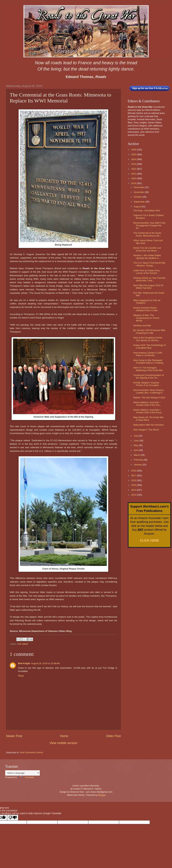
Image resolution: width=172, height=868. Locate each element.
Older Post (113, 736)
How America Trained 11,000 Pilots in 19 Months (148, 354)
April (136, 450)
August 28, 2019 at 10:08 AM (45, 663)
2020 (134, 178)
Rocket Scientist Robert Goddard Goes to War (145, 309)
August (138, 207)
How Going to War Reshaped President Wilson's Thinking (148, 362)
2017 (134, 475)
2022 (134, 169)
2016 (134, 480)
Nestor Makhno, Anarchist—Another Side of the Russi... (148, 411)
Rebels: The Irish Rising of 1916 (149, 398)
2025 (134, 154)
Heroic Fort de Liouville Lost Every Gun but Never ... (147, 249)
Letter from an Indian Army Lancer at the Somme (146, 272)
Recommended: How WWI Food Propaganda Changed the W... (149, 226)
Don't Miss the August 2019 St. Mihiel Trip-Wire (149, 287)
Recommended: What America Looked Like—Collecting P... (148, 391)
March (137, 455)
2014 (134, 490)
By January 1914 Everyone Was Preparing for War (149, 331)
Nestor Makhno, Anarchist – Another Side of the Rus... (147, 404)
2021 (134, 174)
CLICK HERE (149, 541)
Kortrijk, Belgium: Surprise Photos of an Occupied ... (147, 384)
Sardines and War (142, 325)
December (139, 187)
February (139, 460)
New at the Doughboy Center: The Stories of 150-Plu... (148, 339)
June (137, 441)
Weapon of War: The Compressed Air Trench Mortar (146, 318)
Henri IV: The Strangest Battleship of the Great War (148, 369)
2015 (134, 485)
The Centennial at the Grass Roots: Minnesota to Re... (147, 234)
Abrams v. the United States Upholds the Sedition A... (147, 257)
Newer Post (14, 736)
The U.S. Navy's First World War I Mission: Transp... (149, 264)
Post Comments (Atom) (31, 752)
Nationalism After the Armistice (148, 425)
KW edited (23, 644)
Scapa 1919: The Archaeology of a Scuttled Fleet (150, 346)
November (139, 192)
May (136, 445)
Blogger (102, 795)
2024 (134, 159)
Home (64, 736)
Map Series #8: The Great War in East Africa (148, 419)
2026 (134, 150)
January (138, 465)
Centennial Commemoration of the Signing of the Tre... (148, 376)
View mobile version (63, 743)
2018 (134, 471)
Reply (21, 676)
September (140, 202)
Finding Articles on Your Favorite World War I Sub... (149, 279)
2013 (134, 495)
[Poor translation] (13, 818)
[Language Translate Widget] (22, 773)
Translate (26, 777)
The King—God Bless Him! (147, 211)
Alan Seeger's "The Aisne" (146, 430)
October (138, 197)
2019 (134, 183)
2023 (134, 164)
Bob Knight (24, 663)
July (136, 436)
